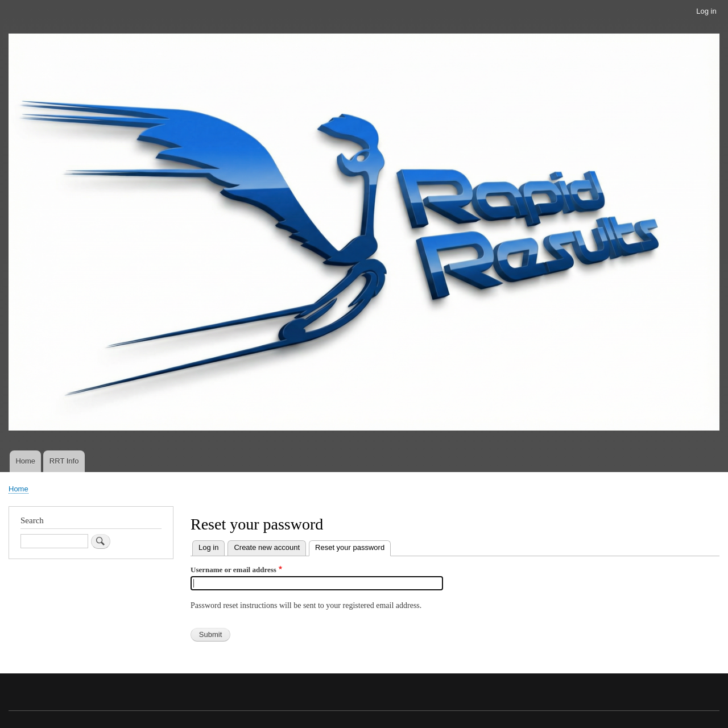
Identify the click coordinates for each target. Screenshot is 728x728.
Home (25, 461)
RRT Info (64, 461)
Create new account (267, 547)
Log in (706, 11)
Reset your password (353, 546)
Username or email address (233, 570)
